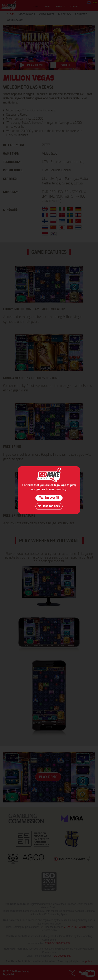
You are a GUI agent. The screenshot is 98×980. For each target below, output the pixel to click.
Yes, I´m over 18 (49, 498)
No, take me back (49, 506)
